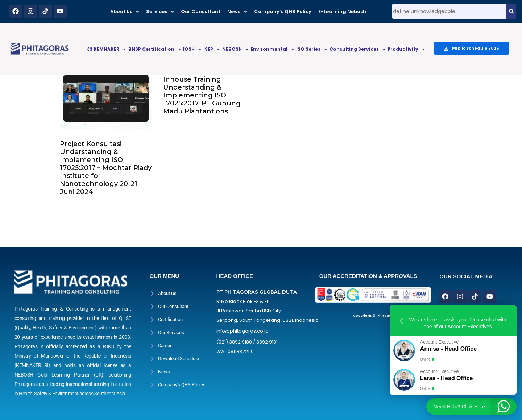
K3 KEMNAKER (106, 49)
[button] (125, 11)
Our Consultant (201, 11)
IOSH (192, 49)
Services (160, 11)
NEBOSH (235, 49)
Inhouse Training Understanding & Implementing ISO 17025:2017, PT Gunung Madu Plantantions (202, 95)
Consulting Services (358, 49)
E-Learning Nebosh (342, 11)
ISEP (212, 49)
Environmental (272, 49)
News (237, 11)
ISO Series (312, 49)
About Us (125, 11)
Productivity (406, 49)
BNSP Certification (155, 49)
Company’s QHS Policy (283, 11)
